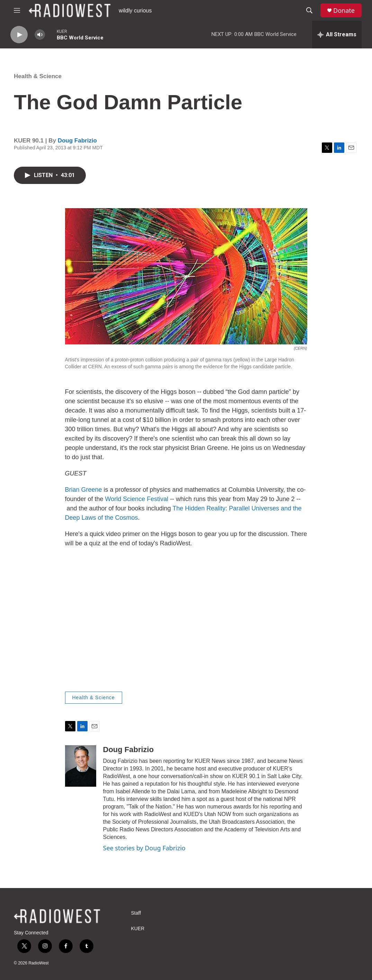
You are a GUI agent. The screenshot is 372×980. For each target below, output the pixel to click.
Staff (136, 913)
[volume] (40, 35)
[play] (19, 35)
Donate (344, 11)
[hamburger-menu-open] (17, 10)
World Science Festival (137, 499)
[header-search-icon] (309, 10)
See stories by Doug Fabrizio (144, 848)
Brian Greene (84, 490)
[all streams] (337, 35)
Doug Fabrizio (77, 141)
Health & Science (38, 76)
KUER (138, 929)
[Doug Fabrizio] (81, 766)
